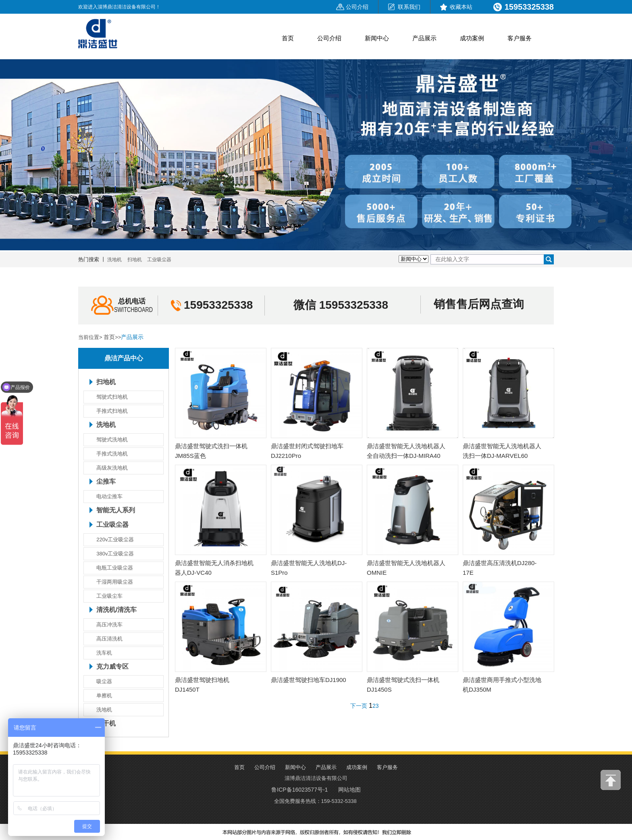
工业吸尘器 (159, 260)
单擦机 (104, 695)
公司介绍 (357, 7)
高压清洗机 (109, 639)
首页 (288, 38)
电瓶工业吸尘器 (115, 568)
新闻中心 (377, 38)
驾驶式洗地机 (112, 440)
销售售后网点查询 (479, 304)
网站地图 (349, 790)
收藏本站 (461, 7)
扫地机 (135, 260)
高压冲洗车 (109, 625)
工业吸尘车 (109, 596)
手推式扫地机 (112, 411)
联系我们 (409, 7)
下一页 (359, 706)
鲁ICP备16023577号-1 (299, 790)
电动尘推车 (109, 496)
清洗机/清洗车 (116, 610)
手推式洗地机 (112, 454)
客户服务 (520, 38)
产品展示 (424, 38)
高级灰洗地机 (112, 468)
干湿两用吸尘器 (115, 582)
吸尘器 (104, 681)
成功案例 (472, 38)
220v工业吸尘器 (115, 540)
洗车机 (104, 653)
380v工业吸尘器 (115, 554)
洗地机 (114, 260)
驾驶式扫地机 (112, 397)
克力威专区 (112, 667)
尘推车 (106, 482)
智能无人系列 (116, 510)
